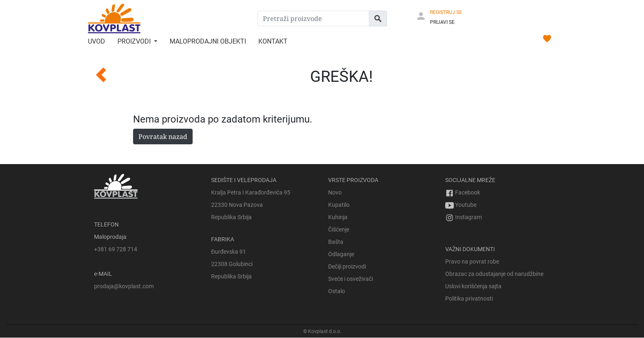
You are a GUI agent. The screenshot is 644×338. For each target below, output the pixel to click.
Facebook (463, 192)
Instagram (463, 217)
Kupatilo (339, 205)
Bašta (336, 242)
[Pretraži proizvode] (313, 19)
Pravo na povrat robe (472, 262)
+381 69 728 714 (116, 249)
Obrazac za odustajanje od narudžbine (494, 274)
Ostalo (337, 291)
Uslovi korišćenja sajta (473, 286)
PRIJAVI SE (442, 22)
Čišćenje (339, 229)
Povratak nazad (163, 137)
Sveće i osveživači (351, 279)
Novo (335, 192)
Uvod (97, 41)
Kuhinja (338, 217)
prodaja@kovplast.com (124, 286)
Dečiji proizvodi (347, 266)
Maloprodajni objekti (208, 41)
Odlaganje (341, 254)
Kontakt (273, 41)
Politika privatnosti (469, 299)
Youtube (461, 205)
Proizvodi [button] (135, 41)
